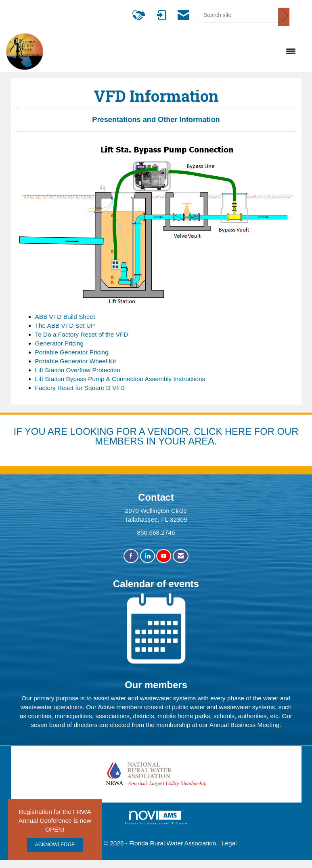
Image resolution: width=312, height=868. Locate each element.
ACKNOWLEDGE (55, 845)
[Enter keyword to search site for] (238, 15)
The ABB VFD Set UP (65, 325)
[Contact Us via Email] (181, 556)
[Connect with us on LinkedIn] (148, 556)
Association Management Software (156, 818)
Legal (229, 843)
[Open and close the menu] (174, 52)
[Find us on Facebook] (131, 556)
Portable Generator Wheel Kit (76, 361)
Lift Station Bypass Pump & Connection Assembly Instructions (120, 379)
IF (19, 431)
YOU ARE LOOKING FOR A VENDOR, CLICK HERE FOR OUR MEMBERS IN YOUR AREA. (161, 436)
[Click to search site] (284, 17)
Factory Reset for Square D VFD (80, 388)
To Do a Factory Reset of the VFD (82, 334)
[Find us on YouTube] (164, 556)
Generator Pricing (60, 343)
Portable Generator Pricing (72, 352)
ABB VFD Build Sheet (65, 317)
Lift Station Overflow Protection (78, 370)
